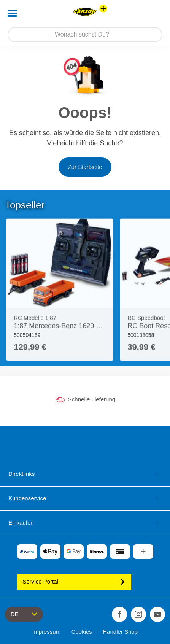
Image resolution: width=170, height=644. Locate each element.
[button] (153, 13)
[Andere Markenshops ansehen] (103, 9)
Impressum (46, 632)
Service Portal (74, 581)
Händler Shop (120, 632)
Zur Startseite (85, 167)
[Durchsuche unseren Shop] (85, 35)
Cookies (82, 632)
